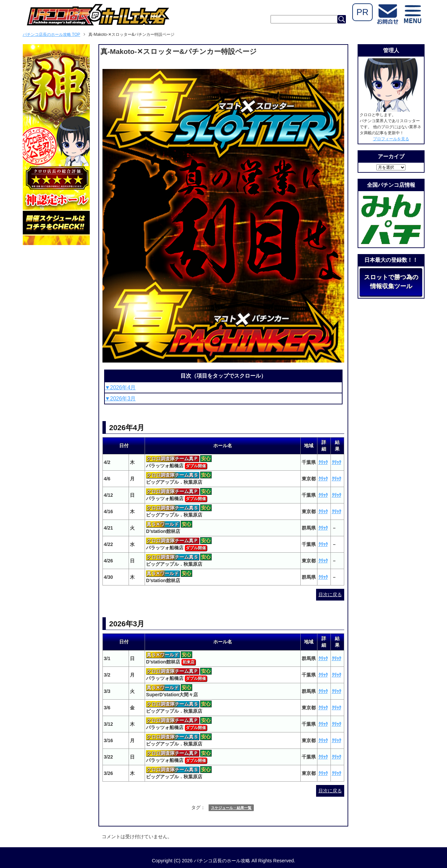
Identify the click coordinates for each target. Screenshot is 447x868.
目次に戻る (330, 595)
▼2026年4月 (120, 387)
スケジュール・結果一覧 (231, 808)
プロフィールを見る (391, 139)
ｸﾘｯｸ (323, 462)
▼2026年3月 (120, 399)
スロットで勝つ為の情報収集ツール (391, 282)
